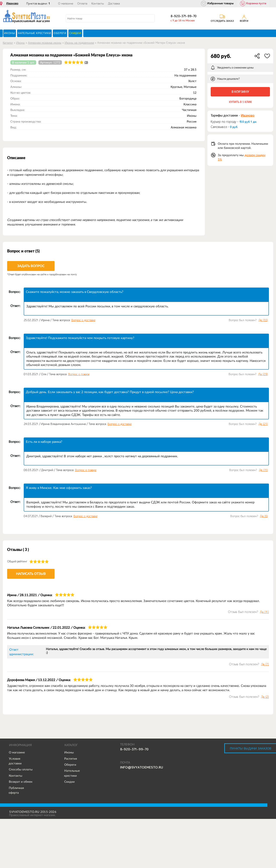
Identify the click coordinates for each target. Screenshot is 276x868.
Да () (263, 320)
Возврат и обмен (21, 782)
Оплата (82, 4)
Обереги (70, 765)
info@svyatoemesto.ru (142, 767)
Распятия (71, 759)
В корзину (240, 92)
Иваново (12, 3)
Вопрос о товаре (79, 374)
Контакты (98, 4)
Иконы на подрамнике (79, 43)
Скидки (69, 782)
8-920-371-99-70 (183, 16)
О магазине (66, 4)
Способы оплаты (21, 769)
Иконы (20, 43)
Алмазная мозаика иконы (45, 43)
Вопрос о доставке (83, 320)
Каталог (8, 43)
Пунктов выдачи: (38, 4)
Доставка (114, 4)
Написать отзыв (31, 574)
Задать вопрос (31, 266)
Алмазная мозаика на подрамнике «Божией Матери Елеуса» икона (141, 43)
